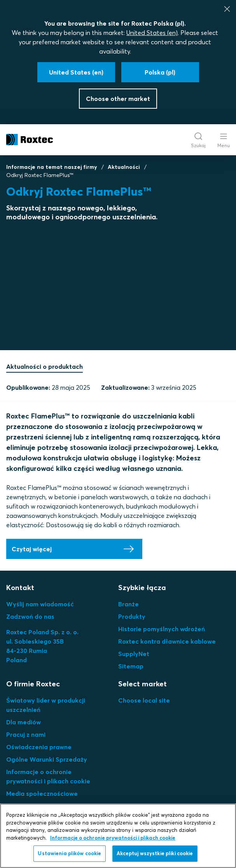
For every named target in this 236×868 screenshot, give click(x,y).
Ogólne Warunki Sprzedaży (47, 759)
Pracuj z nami (26, 734)
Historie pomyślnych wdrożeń (162, 629)
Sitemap (131, 666)
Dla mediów (24, 722)
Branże (128, 604)
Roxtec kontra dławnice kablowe (167, 641)
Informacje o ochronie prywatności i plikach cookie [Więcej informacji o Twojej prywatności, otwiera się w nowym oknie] (113, 838)
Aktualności (124, 167)
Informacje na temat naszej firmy (52, 167)
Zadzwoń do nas (30, 616)
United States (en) (152, 33)
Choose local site (144, 700)
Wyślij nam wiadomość (40, 604)
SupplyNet (134, 654)
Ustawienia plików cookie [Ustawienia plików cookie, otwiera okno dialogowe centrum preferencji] (69, 853)
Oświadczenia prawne (39, 747)
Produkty (132, 616)
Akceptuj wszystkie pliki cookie (155, 853)
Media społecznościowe (42, 793)
